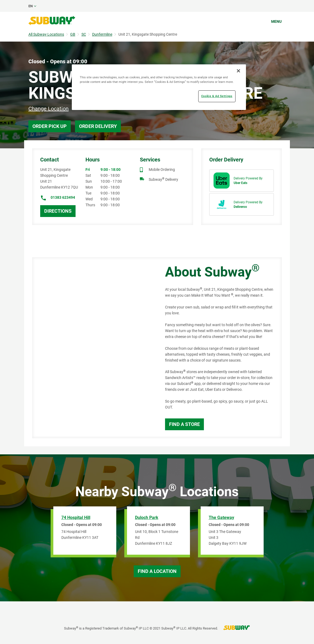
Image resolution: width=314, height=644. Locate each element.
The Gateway (221, 518)
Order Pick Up (50, 126)
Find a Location (157, 571)
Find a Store (184, 424)
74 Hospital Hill (76, 518)
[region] (159, 87)
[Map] (93, 348)
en (31, 6)
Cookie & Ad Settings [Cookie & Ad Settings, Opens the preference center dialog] (217, 96)
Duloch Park (147, 518)
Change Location (48, 109)
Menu (276, 21)
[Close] (238, 71)
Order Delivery (98, 126)
